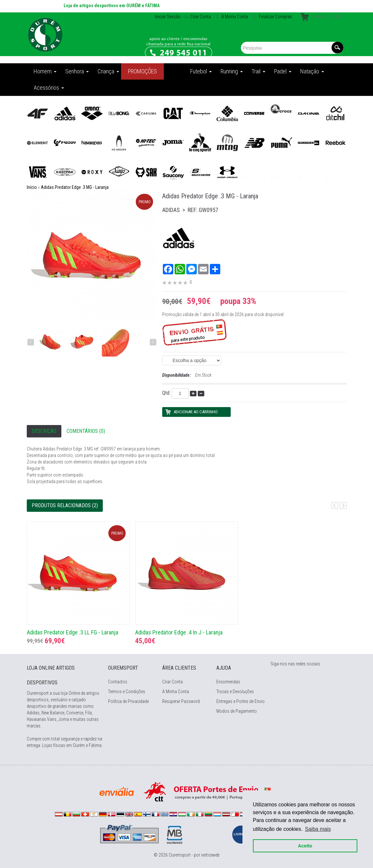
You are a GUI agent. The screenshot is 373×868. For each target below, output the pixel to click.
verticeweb (210, 855)
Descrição (44, 431)
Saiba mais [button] (318, 829)
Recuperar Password (181, 701)
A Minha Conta (235, 17)
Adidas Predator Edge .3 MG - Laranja (75, 187)
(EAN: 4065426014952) (192, 360)
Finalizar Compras (275, 17)
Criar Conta (200, 17)
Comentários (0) (86, 431)
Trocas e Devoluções (235, 692)
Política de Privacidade (128, 701)
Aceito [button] (305, 846)
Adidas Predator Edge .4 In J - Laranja (179, 632)
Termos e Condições (127, 692)
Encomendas (228, 682)
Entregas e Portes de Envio (241, 701)
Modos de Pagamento (237, 711)
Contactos (118, 682)
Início (32, 187)
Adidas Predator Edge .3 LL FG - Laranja (72, 632)
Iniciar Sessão (168, 17)
